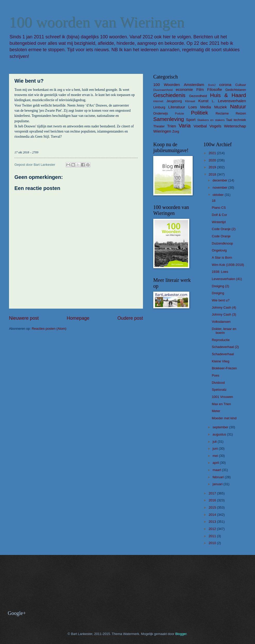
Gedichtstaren (236, 90)
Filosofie (214, 89)
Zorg (176, 131)
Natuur (238, 106)
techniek (240, 120)
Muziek (221, 107)
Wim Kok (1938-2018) (228, 265)
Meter (216, 411)
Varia (185, 125)
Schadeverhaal (223, 354)
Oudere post (130, 318)
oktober (219, 195)
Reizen (241, 113)
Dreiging (218, 293)
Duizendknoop (222, 243)
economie (184, 89)
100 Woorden (167, 85)
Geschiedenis (169, 95)
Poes (215, 375)
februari (219, 477)
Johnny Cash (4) (224, 307)
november (220, 188)
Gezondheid (198, 96)
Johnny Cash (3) (224, 314)
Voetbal (200, 126)
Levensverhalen (232, 101)
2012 (213, 529)
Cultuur (241, 85)
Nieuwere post (24, 318)
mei (216, 456)
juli (215, 442)
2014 (213, 515)
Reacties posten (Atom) (49, 329)
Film (200, 89)
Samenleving (169, 119)
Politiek (199, 113)
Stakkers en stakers (211, 120)
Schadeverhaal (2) (225, 347)
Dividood (218, 383)
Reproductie (221, 340)
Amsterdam (194, 85)
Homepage (78, 318)
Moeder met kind (224, 418)
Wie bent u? (221, 300)
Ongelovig (219, 250)
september (221, 427)
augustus (220, 434)
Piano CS (219, 208)
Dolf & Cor (219, 215)
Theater (159, 126)
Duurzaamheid (163, 90)
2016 (213, 500)
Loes (193, 107)
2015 (213, 507)
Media (206, 107)
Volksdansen (221, 322)
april (216, 463)
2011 (213, 536)
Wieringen (162, 131)
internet (158, 101)
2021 (213, 153)
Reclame (222, 113)
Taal (229, 120)
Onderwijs (161, 113)
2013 (213, 522)
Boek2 (212, 85)
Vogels (215, 126)
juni (216, 449)
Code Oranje (221, 236)
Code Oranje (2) (224, 229)
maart (217, 470)
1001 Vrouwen (222, 397)
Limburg (159, 107)
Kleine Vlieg (220, 361)
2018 (213, 174)
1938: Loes (220, 272)
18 (214, 201)
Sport (191, 120)
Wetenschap (235, 126)
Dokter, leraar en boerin (224, 331)
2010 (213, 543)
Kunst (203, 101)
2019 (213, 167)
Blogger (181, 634)
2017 (213, 493)
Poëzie (179, 114)
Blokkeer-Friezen (224, 368)
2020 (213, 160)
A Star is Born (222, 258)
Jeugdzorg (174, 101)
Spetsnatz (219, 390)
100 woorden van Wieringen (97, 22)
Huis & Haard (228, 95)
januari (218, 484)
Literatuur (177, 107)
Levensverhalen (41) (227, 279)
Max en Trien (221, 404)
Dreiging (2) (220, 286)
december (220, 180)
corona (225, 85)
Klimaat (190, 101)
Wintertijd (219, 222)
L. (213, 101)
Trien (172, 126)
